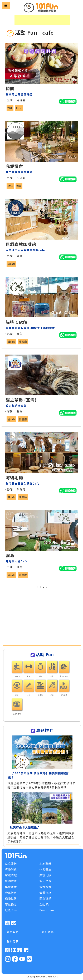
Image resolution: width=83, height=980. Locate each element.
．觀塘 (18, 256)
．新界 (8, 411)
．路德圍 (20, 100)
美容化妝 (45, 875)
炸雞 (10, 108)
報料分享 (13, 941)
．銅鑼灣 (20, 489)
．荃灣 (8, 100)
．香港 (8, 489)
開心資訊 (45, 898)
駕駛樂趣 (11, 875)
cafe (10, 186)
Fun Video (47, 910)
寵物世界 (11, 898)
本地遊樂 (45, 863)
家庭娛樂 (11, 863)
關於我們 (13, 932)
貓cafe (11, 264)
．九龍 (8, 178)
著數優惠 (11, 904)
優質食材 (45, 893)
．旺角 (18, 334)
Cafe (19, 108)
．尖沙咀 (20, 178)
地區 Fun (11, 910)
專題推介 (45, 730)
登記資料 (48, 932)
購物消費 (11, 869)
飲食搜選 (45, 887)
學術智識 (11, 887)
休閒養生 (45, 869)
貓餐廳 (23, 342)
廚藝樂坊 (11, 893)
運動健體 (11, 881)
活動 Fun (45, 904)
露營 (19, 186)
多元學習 (45, 881)
